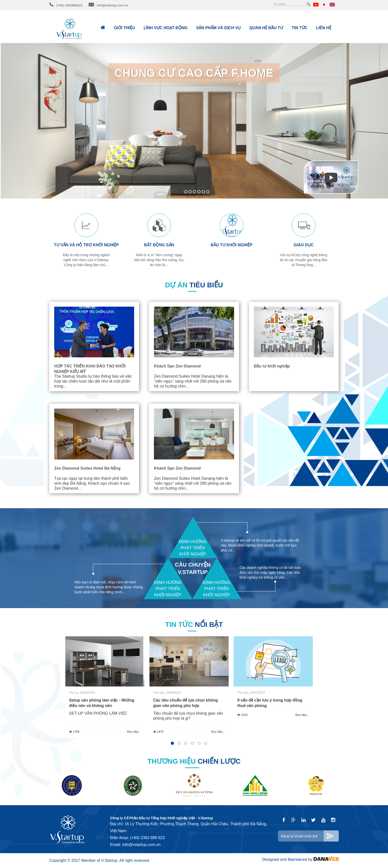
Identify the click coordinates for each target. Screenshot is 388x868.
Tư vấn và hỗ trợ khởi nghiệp (86, 245)
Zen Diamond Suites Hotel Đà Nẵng (87, 468)
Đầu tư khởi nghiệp (231, 245)
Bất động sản (159, 245)
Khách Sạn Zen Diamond (177, 366)
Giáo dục (304, 245)
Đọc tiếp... (134, 732)
